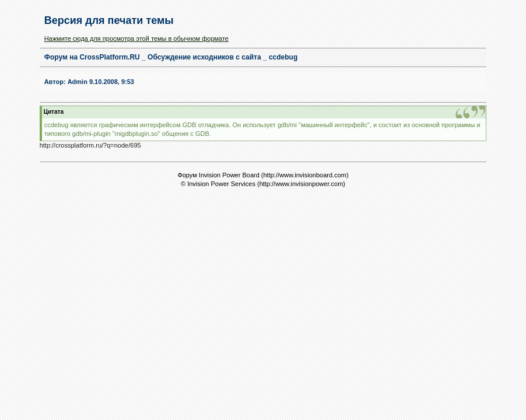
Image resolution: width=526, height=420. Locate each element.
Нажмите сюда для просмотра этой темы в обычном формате (136, 38)
